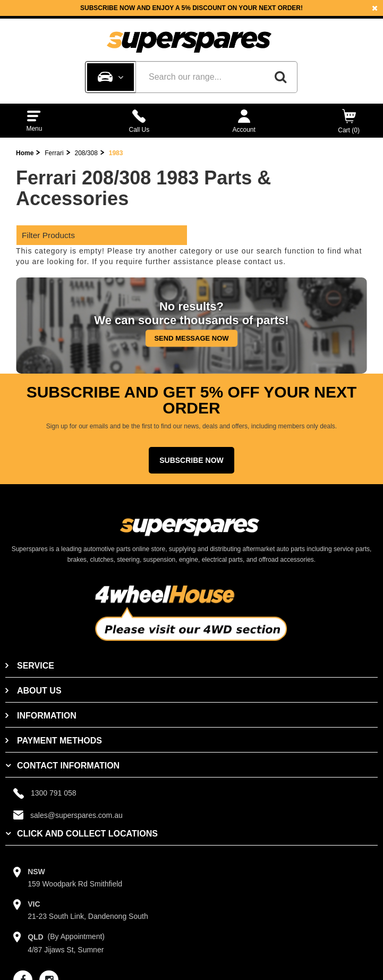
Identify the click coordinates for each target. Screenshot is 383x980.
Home (25, 153)
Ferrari (54, 153)
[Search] (280, 77)
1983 (116, 153)
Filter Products (48, 235)
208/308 (86, 153)
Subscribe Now (191, 460)
